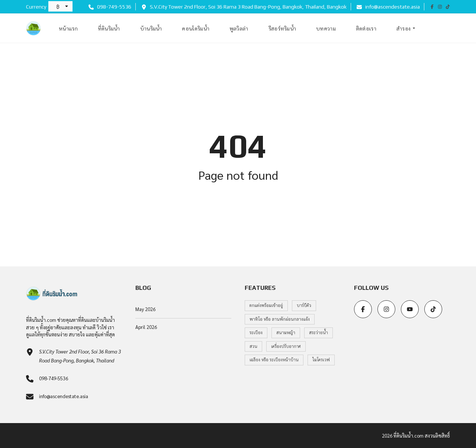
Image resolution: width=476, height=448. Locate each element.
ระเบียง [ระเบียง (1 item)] (256, 332)
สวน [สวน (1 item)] (253, 346)
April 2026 (146, 327)
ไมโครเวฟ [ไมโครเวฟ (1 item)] (321, 360)
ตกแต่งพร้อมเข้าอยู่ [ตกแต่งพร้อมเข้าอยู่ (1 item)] (266, 305)
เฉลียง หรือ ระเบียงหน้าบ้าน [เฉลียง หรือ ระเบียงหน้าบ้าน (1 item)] (274, 360)
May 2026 (145, 309)
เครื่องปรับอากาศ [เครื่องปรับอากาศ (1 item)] (286, 346)
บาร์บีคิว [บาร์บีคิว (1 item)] (304, 305)
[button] (60, 6)
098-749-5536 (110, 7)
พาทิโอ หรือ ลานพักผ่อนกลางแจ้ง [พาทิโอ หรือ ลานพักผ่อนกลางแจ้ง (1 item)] (280, 319)
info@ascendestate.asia (388, 7)
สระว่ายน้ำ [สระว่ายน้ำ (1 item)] (319, 332)
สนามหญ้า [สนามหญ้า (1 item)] (286, 332)
